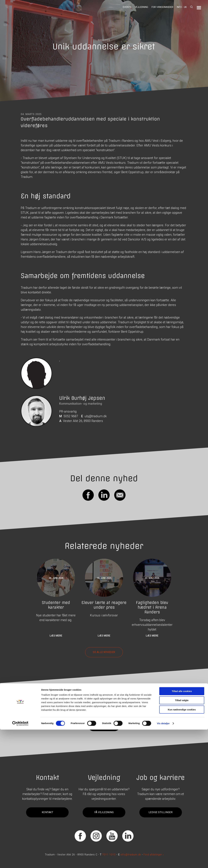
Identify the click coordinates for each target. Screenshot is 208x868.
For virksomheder (162, 7)
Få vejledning (104, 812)
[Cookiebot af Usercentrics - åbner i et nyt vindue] (20, 862)
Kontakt (47, 812)
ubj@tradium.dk (96, 416)
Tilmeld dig (104, 726)
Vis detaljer (163, 862)
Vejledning (141, 7)
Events (127, 7)
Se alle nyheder (104, 652)
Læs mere (56, 636)
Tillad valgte (182, 839)
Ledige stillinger (161, 812)
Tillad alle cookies (182, 830)
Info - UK (182, 7)
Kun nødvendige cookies (182, 848)
